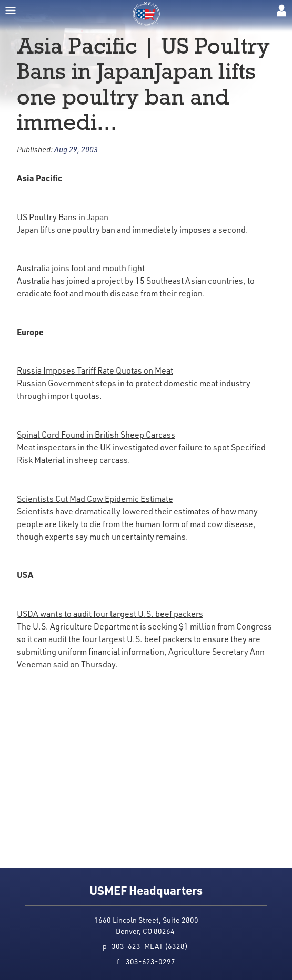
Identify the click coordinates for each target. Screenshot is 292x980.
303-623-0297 (150, 961)
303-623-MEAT (137, 946)
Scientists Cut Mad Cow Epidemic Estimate (95, 499)
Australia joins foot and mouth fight (81, 268)
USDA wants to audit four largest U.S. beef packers (110, 614)
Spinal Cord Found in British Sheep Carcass (96, 435)
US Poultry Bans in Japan (63, 217)
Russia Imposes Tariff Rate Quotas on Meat (95, 370)
